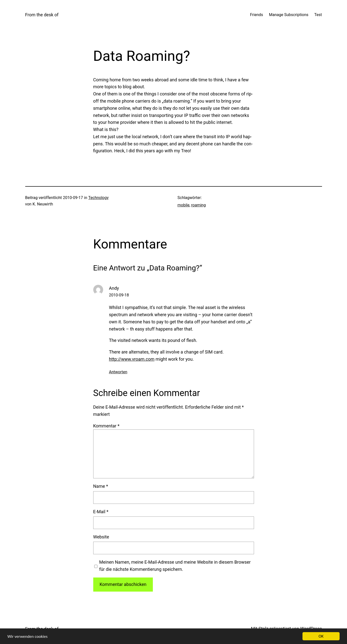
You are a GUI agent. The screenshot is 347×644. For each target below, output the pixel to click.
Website (101, 537)
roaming (198, 205)
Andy (114, 288)
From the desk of (42, 15)
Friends (257, 15)
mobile (184, 205)
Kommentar (106, 426)
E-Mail (101, 512)
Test (318, 15)
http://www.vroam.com (132, 359)
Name (101, 486)
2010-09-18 (119, 295)
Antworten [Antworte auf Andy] (118, 372)
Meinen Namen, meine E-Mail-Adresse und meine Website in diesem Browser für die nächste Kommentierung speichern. (175, 566)
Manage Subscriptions (289, 15)
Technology (98, 198)
